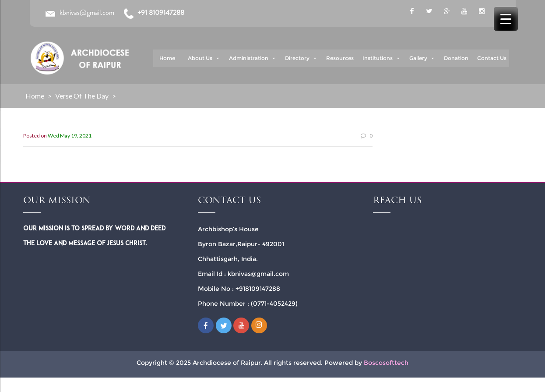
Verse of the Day (82, 96)
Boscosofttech (386, 363)
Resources (340, 58)
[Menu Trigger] (506, 19)
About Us (204, 58)
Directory (301, 58)
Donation (456, 58)
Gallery (422, 58)
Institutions (381, 58)
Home (167, 58)
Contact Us (492, 58)
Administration (253, 58)
